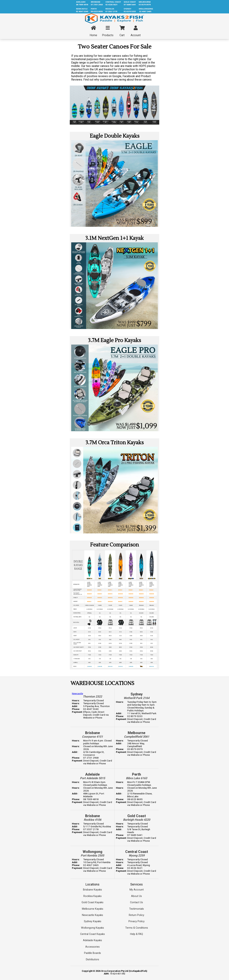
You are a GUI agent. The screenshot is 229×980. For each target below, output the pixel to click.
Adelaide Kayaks (92, 940)
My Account (137, 890)
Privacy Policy (137, 921)
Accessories (92, 947)
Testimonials (137, 909)
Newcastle (77, 693)
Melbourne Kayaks (93, 909)
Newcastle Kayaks (92, 915)
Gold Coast (137, 816)
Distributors (92, 960)
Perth (137, 774)
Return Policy (137, 915)
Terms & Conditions (137, 928)
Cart (122, 31)
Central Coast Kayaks (92, 934)
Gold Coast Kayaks (92, 902)
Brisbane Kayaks (92, 890)
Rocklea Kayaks (92, 896)
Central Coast (137, 852)
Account (136, 31)
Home (93, 31)
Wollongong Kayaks (92, 928)
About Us (137, 896)
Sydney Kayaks (93, 921)
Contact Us (137, 902)
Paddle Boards (92, 953)
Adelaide (92, 774)
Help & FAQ (137, 934)
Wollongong (92, 852)
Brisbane (92, 733)
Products (108, 31)
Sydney (137, 694)
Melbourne (137, 733)
